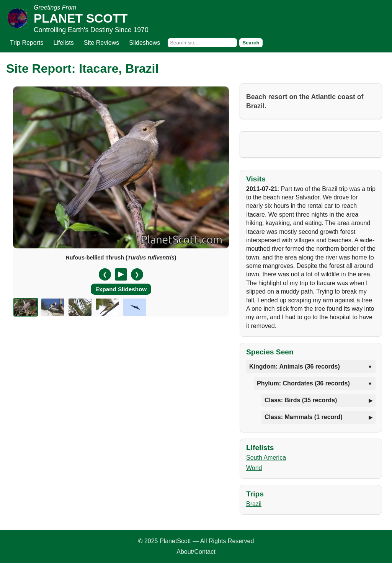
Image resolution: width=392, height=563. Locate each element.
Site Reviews (101, 43)
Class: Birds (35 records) (301, 400)
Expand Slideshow (121, 289)
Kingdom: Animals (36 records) (295, 366)
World (254, 468)
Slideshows (145, 43)
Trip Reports (27, 43)
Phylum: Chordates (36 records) (303, 383)
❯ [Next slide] (137, 274)
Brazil (254, 504)
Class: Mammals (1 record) (304, 417)
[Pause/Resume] (121, 274)
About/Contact (196, 552)
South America (266, 458)
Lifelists (63, 43)
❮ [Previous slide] (105, 274)
